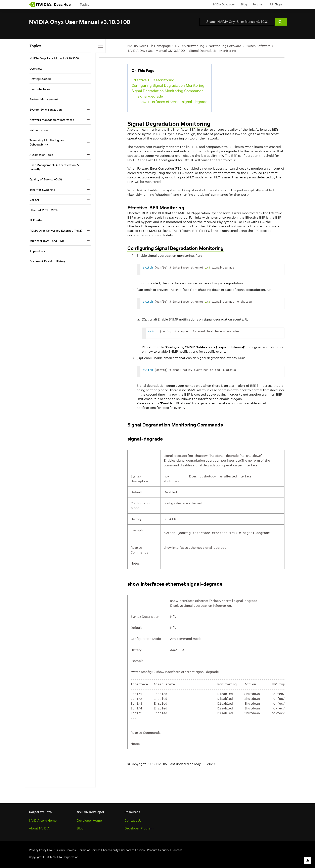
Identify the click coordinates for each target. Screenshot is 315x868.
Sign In (279, 4)
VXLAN (34, 200)
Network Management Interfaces (52, 120)
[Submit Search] (281, 22)
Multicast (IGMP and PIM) (47, 241)
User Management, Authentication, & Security (54, 167)
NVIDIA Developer (220, 4)
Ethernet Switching (42, 190)
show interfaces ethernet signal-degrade (172, 102)
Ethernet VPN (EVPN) (44, 210)
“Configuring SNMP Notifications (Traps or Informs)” (205, 347)
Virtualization (39, 130)
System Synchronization (46, 110)
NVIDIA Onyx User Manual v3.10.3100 (156, 51)
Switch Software (258, 46)
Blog (241, 4)
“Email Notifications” (175, 403)
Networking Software (225, 46)
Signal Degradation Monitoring (213, 51)
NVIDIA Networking (190, 46)
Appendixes (37, 251)
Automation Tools (41, 155)
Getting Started (40, 79)
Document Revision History (48, 261)
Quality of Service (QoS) (46, 179)
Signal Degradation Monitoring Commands (167, 91)
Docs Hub (62, 5)
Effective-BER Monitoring (153, 80)
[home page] (40, 4)
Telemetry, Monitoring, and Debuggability (47, 142)
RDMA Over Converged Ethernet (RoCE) (56, 231)
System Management (44, 99)
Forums (255, 4)
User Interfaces (40, 89)
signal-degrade (150, 96)
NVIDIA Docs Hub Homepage (149, 46)
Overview (36, 69)
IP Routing (36, 220)
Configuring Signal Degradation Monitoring (168, 85)
